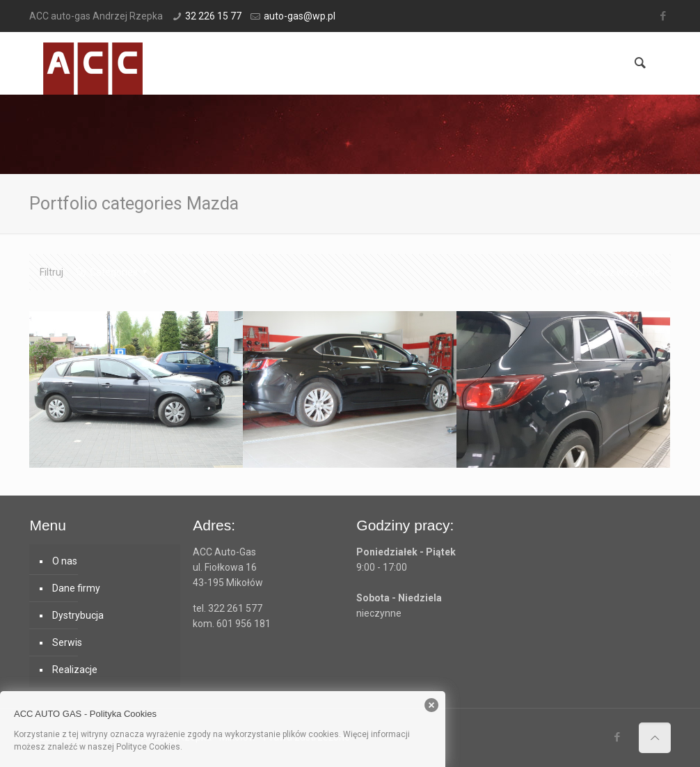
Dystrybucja (78, 615)
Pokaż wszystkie (616, 272)
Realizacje (75, 670)
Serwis (67, 642)
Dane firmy (76, 588)
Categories (112, 272)
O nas (65, 561)
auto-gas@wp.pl (300, 16)
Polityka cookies (216, 747)
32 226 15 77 (213, 16)
